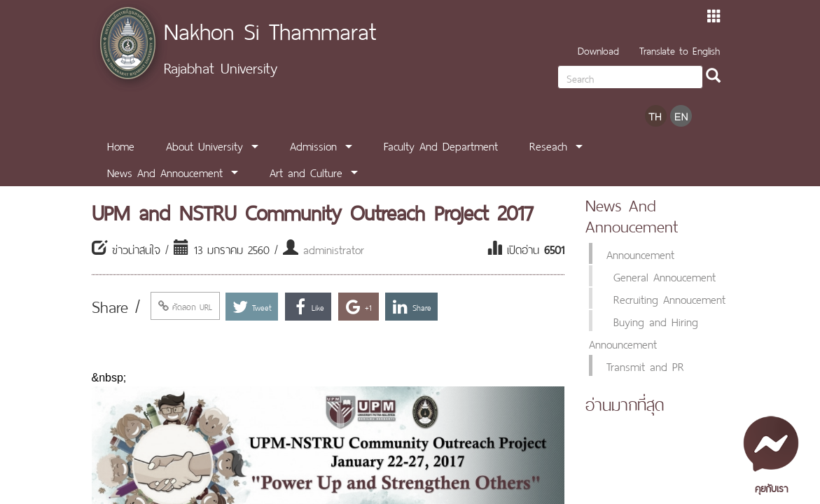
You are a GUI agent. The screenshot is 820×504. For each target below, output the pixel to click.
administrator (334, 248)
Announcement (640, 253)
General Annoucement (665, 276)
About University (204, 145)
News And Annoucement (165, 171)
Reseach (548, 145)
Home (121, 145)
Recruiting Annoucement (669, 298)
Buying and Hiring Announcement (644, 332)
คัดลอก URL (185, 306)
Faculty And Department (441, 145)
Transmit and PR (645, 365)
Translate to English (680, 49)
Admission (313, 145)
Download (598, 49)
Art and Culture (306, 171)
